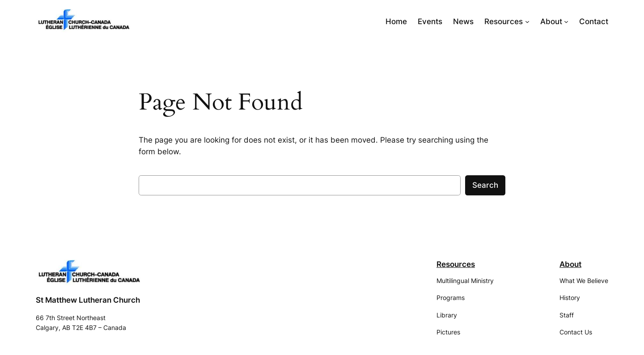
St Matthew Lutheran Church (88, 300)
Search (485, 185)
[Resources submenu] (527, 21)
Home (396, 21)
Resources (456, 264)
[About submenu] (566, 21)
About (570, 264)
